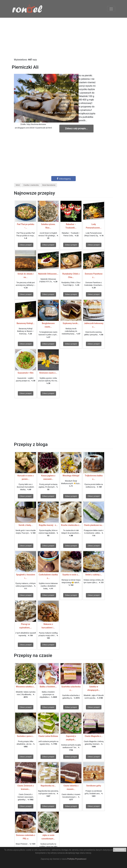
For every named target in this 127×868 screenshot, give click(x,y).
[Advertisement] (63, 38)
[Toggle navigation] (111, 9)
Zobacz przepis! (26, 245)
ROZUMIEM (120, 850)
